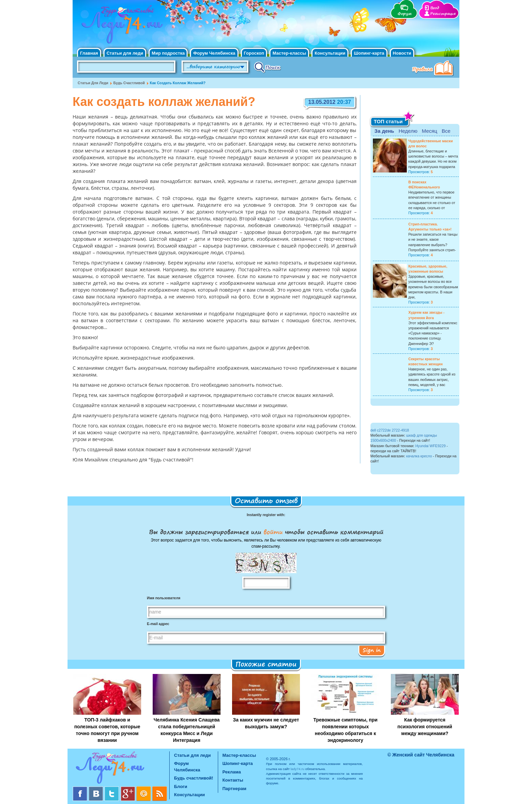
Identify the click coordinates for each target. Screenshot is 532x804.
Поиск (268, 67)
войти (273, 532)
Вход (435, 8)
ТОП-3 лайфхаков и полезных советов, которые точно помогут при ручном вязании (107, 730)
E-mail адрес (158, 624)
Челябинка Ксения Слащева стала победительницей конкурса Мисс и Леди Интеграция (187, 730)
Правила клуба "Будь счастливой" (434, 69)
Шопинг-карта (369, 53)
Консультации (330, 53)
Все (446, 131)
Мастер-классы (289, 53)
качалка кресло (419, 456)
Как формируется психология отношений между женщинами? (425, 727)
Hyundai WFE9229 (430, 446)
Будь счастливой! (194, 778)
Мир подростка (168, 53)
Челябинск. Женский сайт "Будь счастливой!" (121, 26)
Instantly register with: (266, 515)
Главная (89, 53)
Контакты (233, 780)
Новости (402, 53)
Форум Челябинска (214, 53)
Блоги (181, 787)
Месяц (429, 131)
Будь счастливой (129, 83)
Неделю (408, 131)
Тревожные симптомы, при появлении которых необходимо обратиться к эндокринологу (345, 730)
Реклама (232, 772)
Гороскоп (254, 53)
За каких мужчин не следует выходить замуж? (266, 723)
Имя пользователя (164, 598)
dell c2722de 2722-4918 (390, 430)
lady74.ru (297, 769)
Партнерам (235, 789)
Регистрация (443, 14)
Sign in (372, 650)
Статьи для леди (125, 53)
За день (384, 131)
